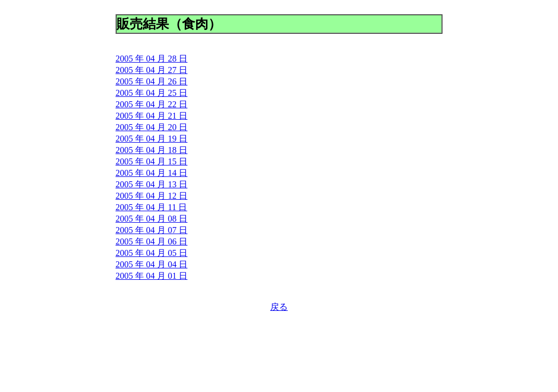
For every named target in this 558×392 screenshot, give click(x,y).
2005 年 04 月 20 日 (151, 127)
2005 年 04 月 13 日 (151, 184)
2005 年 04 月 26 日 (151, 81)
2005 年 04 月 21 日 (151, 116)
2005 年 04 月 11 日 (151, 207)
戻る (279, 307)
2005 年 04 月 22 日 (151, 104)
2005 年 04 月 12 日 (151, 196)
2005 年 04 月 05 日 (151, 253)
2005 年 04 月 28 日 (151, 59)
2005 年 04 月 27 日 (151, 70)
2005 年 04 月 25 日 (151, 93)
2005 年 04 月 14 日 (151, 173)
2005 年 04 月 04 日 (151, 264)
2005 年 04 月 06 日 (151, 241)
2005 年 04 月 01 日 (151, 276)
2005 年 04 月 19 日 (151, 139)
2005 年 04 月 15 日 (151, 161)
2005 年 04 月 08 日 (151, 219)
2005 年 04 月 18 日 (151, 150)
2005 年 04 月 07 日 (151, 230)
